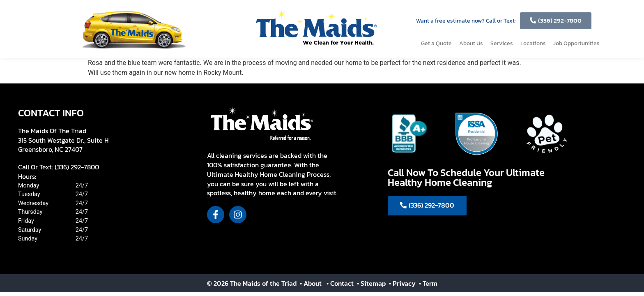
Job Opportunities (576, 43)
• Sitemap (372, 283)
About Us (471, 43)
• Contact (341, 283)
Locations (533, 43)
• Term (428, 283)
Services (502, 43)
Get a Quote (436, 43)
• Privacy (403, 283)
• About (310, 283)
